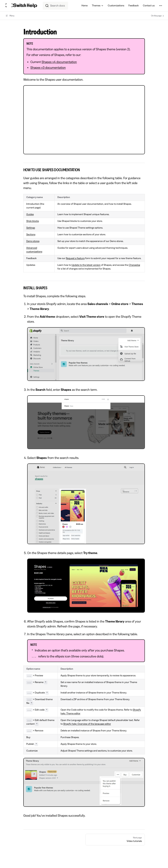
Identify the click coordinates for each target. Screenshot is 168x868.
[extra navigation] (161, 6)
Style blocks (33, 221)
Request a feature (75, 258)
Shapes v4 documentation (59, 62)
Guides (30, 214)
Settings (31, 228)
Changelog (134, 265)
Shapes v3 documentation (48, 68)
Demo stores (33, 241)
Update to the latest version (86, 265)
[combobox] (55, 6)
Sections (31, 235)
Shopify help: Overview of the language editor (87, 724)
